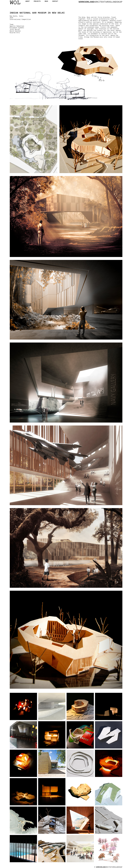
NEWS (46, 1)
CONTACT (55, 1)
